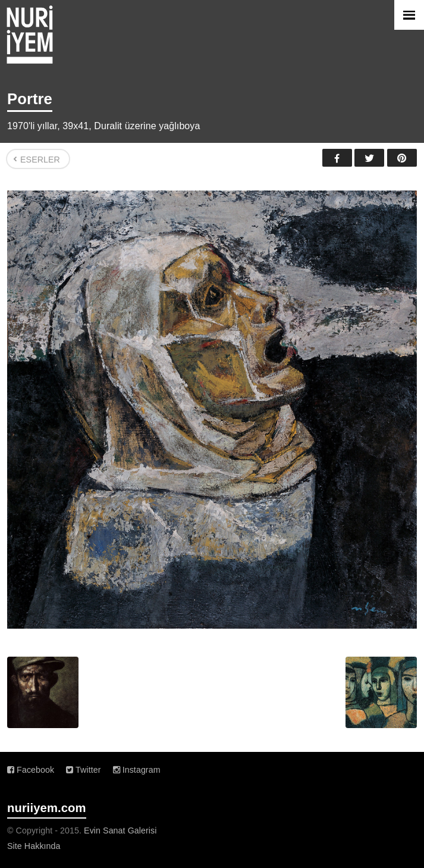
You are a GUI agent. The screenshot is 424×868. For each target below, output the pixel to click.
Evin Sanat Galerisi (120, 830)
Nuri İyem (30, 35)
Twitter (369, 158)
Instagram (137, 770)
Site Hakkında (34, 846)
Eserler (40, 160)
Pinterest (402, 158)
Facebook (337, 158)
